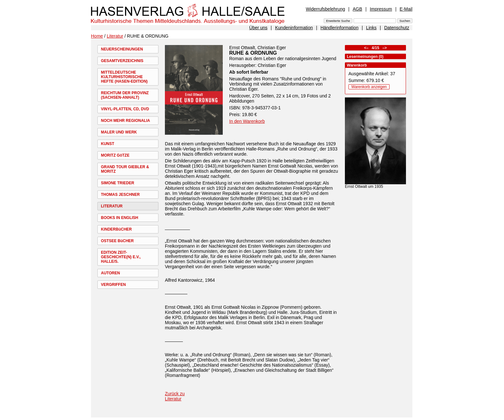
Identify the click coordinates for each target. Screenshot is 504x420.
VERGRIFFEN (113, 285)
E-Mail (406, 9)
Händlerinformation (339, 28)
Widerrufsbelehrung (325, 9)
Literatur (115, 36)
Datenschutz (397, 28)
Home (97, 36)
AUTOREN (110, 273)
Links (371, 28)
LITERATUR (112, 206)
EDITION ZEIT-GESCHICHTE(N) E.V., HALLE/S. (121, 257)
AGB (357, 9)
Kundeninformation (294, 28)
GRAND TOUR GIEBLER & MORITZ (125, 169)
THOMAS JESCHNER (120, 195)
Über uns (258, 28)
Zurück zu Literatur (175, 396)
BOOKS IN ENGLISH (120, 218)
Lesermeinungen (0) (365, 57)
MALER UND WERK (119, 132)
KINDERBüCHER (116, 229)
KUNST (108, 144)
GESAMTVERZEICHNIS (122, 61)
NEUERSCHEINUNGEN (122, 49)
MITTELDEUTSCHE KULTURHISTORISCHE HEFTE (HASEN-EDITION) (124, 77)
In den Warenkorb (247, 121)
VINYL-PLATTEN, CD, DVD (125, 109)
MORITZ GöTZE (115, 155)
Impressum (381, 9)
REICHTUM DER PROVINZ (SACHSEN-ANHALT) (125, 95)
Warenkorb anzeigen (369, 87)
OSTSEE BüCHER (117, 241)
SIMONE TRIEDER (117, 183)
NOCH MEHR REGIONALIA (126, 121)
